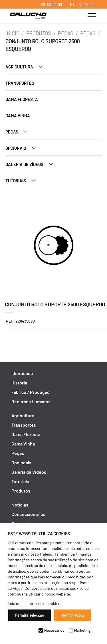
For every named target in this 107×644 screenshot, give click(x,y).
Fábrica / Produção (31, 392)
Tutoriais (23, 180)
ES (86, 5)
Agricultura (26, 67)
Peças (66, 33)
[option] (54, 246)
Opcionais (23, 148)
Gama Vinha (18, 116)
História (19, 383)
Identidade (22, 373)
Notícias (20, 505)
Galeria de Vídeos (32, 164)
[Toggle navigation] (92, 15)
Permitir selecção (30, 615)
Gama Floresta (22, 99)
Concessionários (28, 514)
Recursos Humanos (31, 401)
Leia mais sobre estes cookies (34, 603)
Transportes (20, 83)
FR (93, 5)
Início (12, 33)
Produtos (39, 33)
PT (72, 5)
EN (79, 5)
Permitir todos (72, 615)
